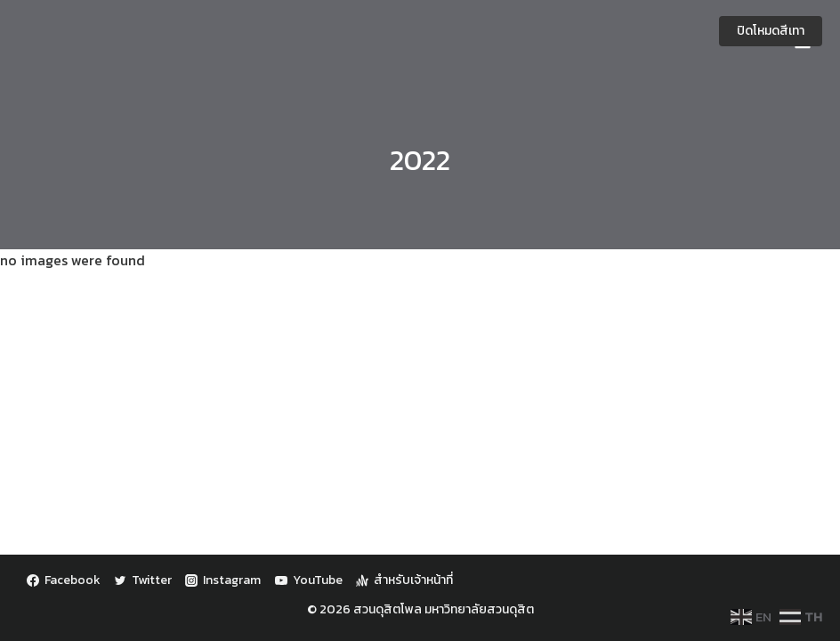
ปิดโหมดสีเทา (771, 31)
